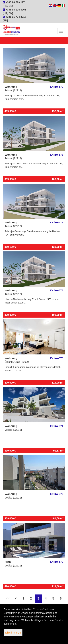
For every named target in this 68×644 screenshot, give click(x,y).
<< (8, 598)
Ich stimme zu (13, 633)
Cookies (39, 609)
